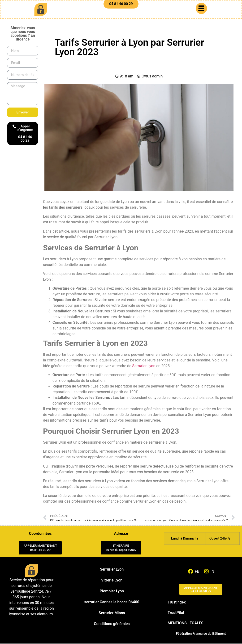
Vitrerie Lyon (112, 581)
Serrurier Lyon (144, 366)
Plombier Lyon (112, 592)
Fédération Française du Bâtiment (201, 634)
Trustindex (177, 603)
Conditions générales (112, 624)
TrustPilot (176, 613)
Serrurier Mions (112, 613)
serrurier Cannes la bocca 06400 (112, 602)
